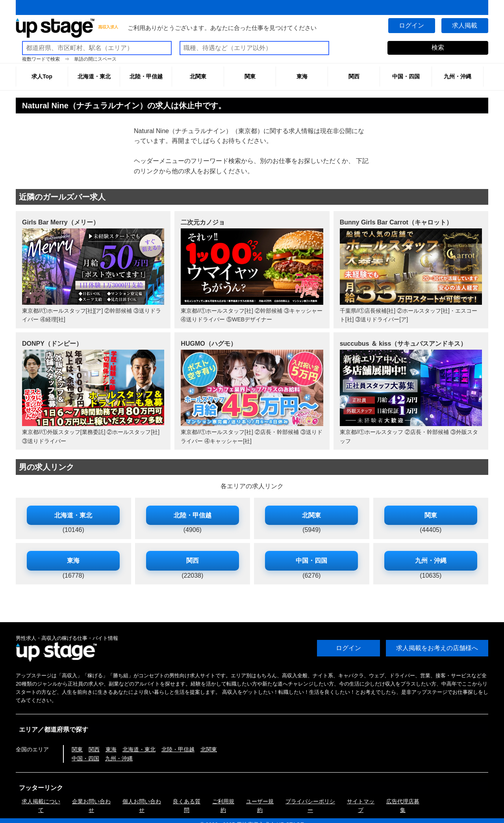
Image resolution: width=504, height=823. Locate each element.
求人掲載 (465, 25)
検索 (438, 47)
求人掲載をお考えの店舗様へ (437, 648)
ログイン (411, 25)
